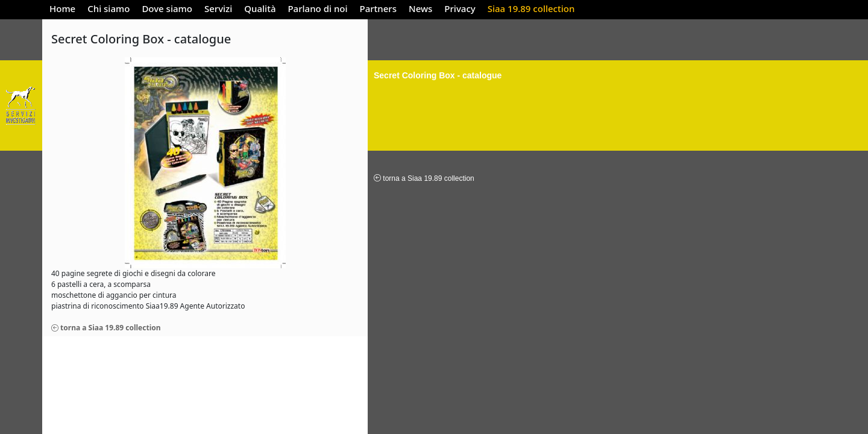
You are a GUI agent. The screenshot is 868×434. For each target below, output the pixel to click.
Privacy (460, 8)
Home (62, 8)
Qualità (260, 8)
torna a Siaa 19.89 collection (106, 328)
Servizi (218, 8)
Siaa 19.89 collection (531, 8)
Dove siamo (167, 8)
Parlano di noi (317, 8)
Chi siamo (108, 8)
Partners (378, 8)
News (420, 8)
